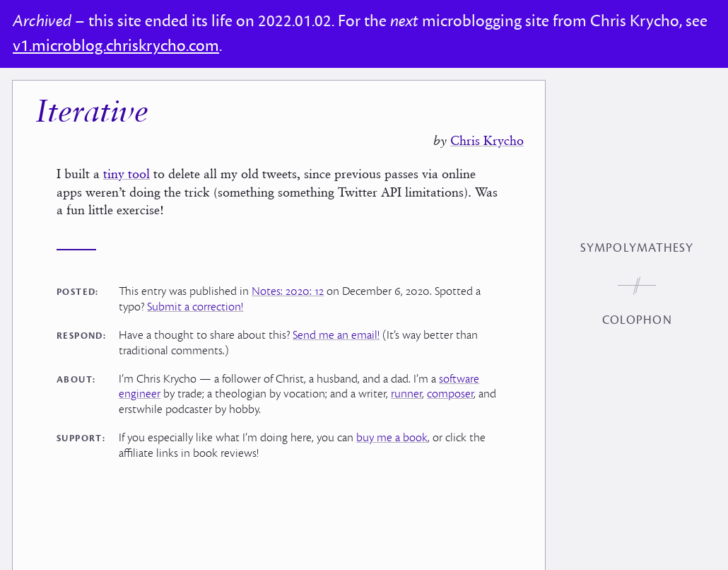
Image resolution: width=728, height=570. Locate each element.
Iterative (92, 113)
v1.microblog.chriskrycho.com (116, 46)
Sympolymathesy (637, 248)
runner (406, 394)
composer (450, 394)
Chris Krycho (487, 140)
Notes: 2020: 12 (288, 291)
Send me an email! (336, 335)
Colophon (637, 320)
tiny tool (127, 174)
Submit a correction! (195, 307)
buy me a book (392, 438)
